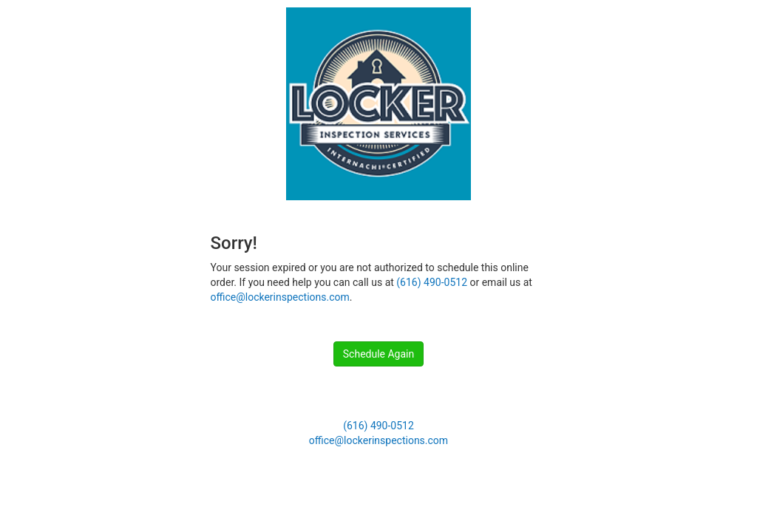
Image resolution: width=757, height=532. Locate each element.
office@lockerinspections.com (280, 297)
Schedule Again (378, 354)
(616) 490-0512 (432, 282)
